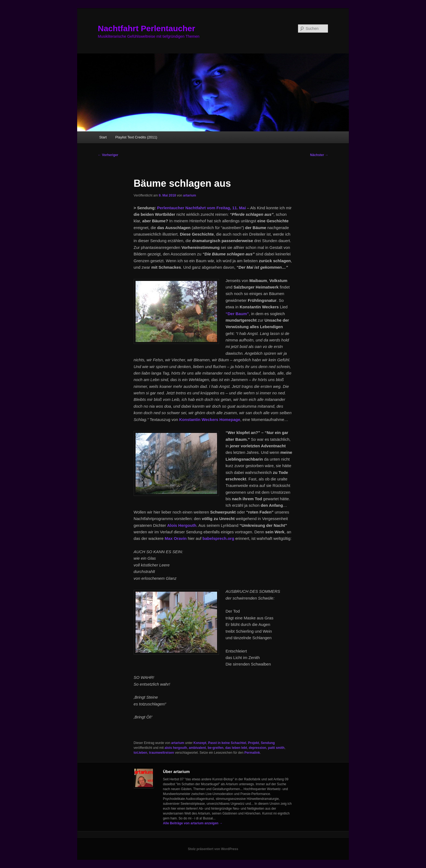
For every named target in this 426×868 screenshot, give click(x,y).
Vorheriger (108, 155)
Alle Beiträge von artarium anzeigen (193, 823)
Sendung (268, 743)
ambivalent (197, 748)
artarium (190, 195)
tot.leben (140, 753)
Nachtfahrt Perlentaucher (146, 28)
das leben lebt (236, 748)
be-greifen (215, 748)
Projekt (254, 743)
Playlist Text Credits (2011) (136, 137)
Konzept (200, 743)
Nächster (319, 155)
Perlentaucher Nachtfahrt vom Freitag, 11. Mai (201, 208)
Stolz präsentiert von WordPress (213, 849)
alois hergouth (176, 748)
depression (258, 748)
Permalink (252, 753)
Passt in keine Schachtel (227, 743)
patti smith (276, 748)
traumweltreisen (162, 753)
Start (103, 137)
